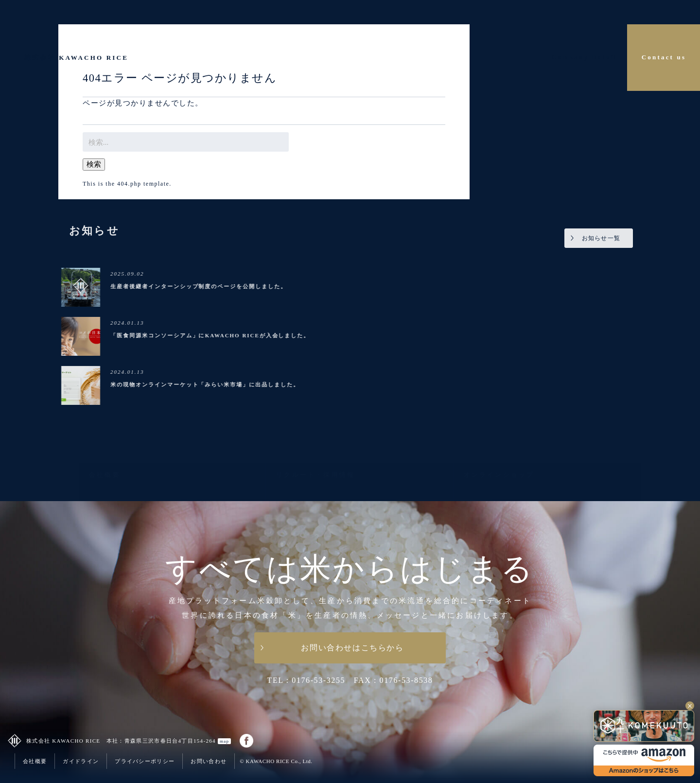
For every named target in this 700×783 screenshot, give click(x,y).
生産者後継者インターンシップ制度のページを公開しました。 (200, 286)
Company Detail (585, 57)
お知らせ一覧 (602, 238)
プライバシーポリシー (145, 761)
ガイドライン (81, 761)
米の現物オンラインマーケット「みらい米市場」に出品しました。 (206, 384)
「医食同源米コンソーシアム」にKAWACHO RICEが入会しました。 (211, 335)
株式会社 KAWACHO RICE (76, 58)
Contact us (664, 57)
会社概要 (35, 761)
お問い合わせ (209, 761)
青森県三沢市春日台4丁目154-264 (178, 741)
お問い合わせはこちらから (352, 648)
